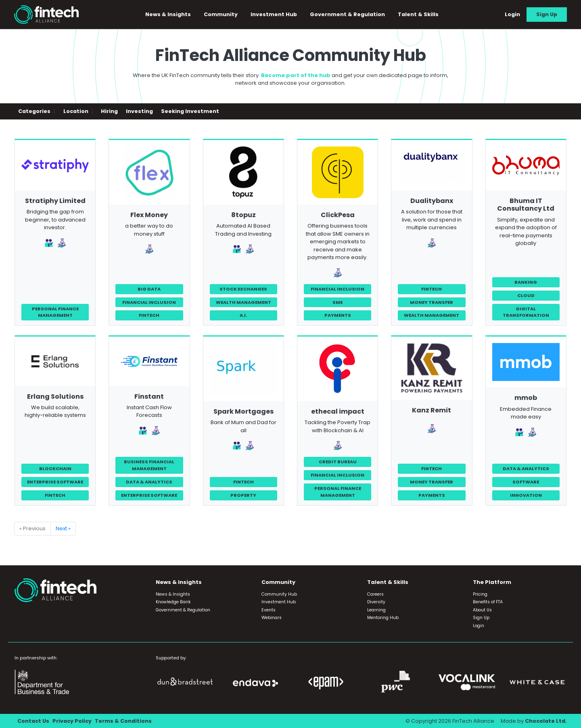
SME (338, 302)
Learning (376, 610)
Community (221, 14)
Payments (338, 315)
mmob (526, 398)
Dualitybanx (432, 201)
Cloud (526, 295)
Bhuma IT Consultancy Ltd (526, 205)
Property (243, 495)
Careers (375, 594)
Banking (526, 282)
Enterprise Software (55, 482)
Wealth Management (243, 302)
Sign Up (547, 14)
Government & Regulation (347, 14)
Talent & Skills (418, 14)
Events (269, 610)
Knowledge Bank (173, 602)
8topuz (243, 215)
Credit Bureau (338, 462)
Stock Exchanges (243, 289)
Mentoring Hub (383, 618)
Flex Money (149, 215)
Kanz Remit (432, 410)
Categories (35, 111)
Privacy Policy (72, 721)
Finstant (149, 396)
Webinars (272, 618)
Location (76, 111)
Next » (63, 528)
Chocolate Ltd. (546, 721)
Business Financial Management (149, 465)
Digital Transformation (526, 312)
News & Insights (168, 14)
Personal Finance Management (55, 312)
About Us (482, 610)
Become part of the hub (296, 75)
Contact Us (33, 721)
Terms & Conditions (123, 721)
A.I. (243, 315)
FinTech (149, 315)
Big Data (149, 289)
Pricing (480, 594)
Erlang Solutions (55, 396)
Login (512, 14)
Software (526, 482)
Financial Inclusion (149, 302)
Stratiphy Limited (55, 201)
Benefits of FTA (488, 602)
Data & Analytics (149, 482)
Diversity (376, 602)
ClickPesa (338, 215)
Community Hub (279, 594)
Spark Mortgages (243, 411)
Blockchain (55, 469)
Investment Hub (274, 14)
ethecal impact (338, 411)
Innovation (526, 495)
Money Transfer (432, 302)
